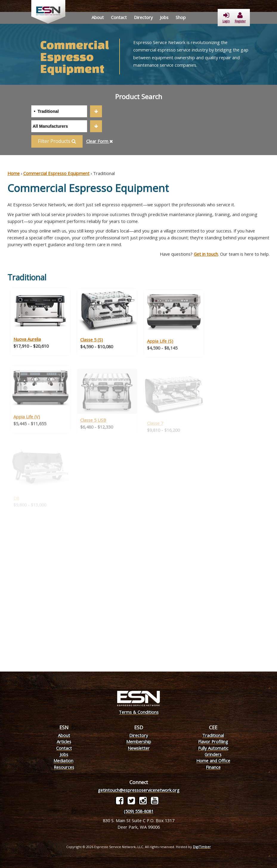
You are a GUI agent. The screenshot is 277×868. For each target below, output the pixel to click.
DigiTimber (202, 847)
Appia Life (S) (160, 350)
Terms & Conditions (139, 712)
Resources (64, 767)
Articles (64, 741)
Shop (181, 17)
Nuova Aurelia (27, 346)
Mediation (63, 761)
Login (226, 18)
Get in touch (206, 254)
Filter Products (57, 141)
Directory (143, 17)
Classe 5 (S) (92, 348)
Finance (213, 767)
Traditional (213, 735)
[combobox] (67, 111)
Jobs (164, 17)
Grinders (213, 754)
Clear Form (100, 141)
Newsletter (139, 748)
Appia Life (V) (27, 425)
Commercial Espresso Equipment (56, 173)
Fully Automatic (213, 748)
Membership (139, 741)
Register (240, 18)
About (98, 17)
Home (14, 173)
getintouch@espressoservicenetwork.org (139, 790)
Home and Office (213, 761)
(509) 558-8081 (139, 811)
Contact (119, 17)
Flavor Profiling (213, 741)
